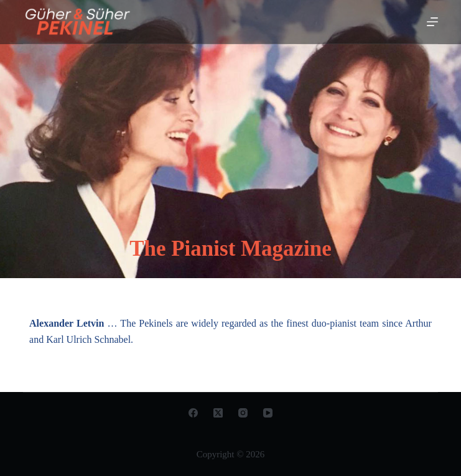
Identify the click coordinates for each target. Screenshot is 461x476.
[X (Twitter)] (218, 413)
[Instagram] (243, 413)
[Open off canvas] (432, 22)
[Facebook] (193, 413)
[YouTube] (268, 413)
